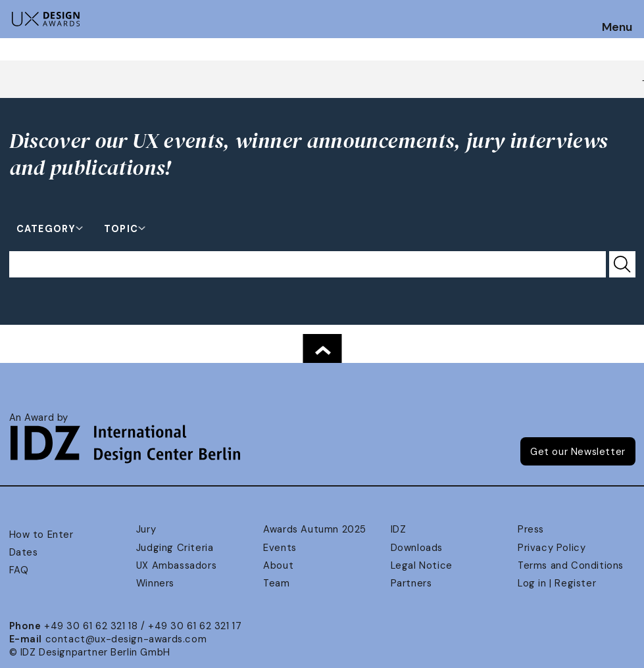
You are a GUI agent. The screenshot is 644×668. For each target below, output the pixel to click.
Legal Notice (422, 565)
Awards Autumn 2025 (315, 529)
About (278, 565)
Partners (411, 583)
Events (280, 548)
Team (276, 583)
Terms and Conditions (571, 565)
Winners (155, 583)
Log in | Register (557, 583)
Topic (121, 228)
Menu (617, 28)
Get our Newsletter (578, 452)
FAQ (19, 570)
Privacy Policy (552, 548)
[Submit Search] (622, 264)
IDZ (399, 529)
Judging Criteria (175, 548)
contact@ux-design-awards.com (126, 639)
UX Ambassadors (176, 565)
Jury (146, 529)
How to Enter (41, 535)
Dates (24, 552)
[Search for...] (308, 264)
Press (531, 529)
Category (46, 228)
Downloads (417, 548)
